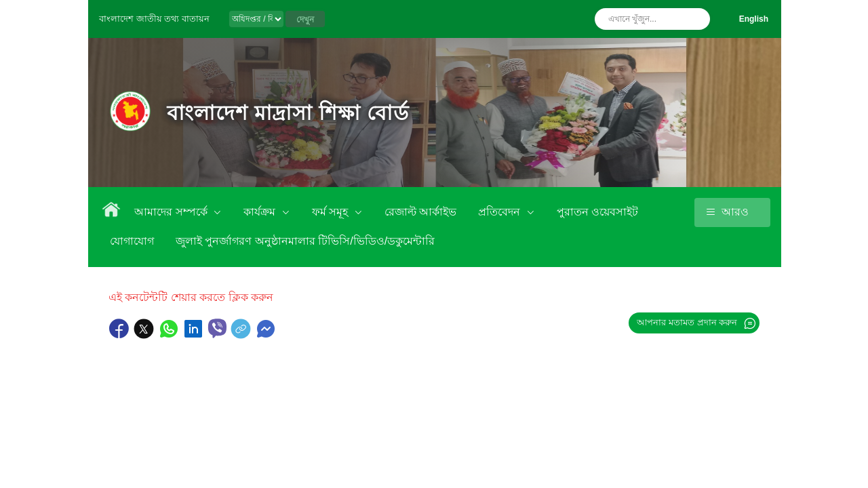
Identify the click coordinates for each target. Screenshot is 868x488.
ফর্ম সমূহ (332, 212)
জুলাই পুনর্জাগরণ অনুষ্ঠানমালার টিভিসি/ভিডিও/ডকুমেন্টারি (305, 241)
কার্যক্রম (261, 212)
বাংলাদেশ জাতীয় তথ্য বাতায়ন (154, 19)
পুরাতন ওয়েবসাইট (597, 212)
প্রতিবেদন (500, 212)
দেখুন (305, 20)
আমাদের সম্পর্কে (172, 212)
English (754, 19)
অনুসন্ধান (696, 19)
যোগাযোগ (132, 241)
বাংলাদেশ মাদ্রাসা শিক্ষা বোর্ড (288, 113)
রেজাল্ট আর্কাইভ (420, 212)
